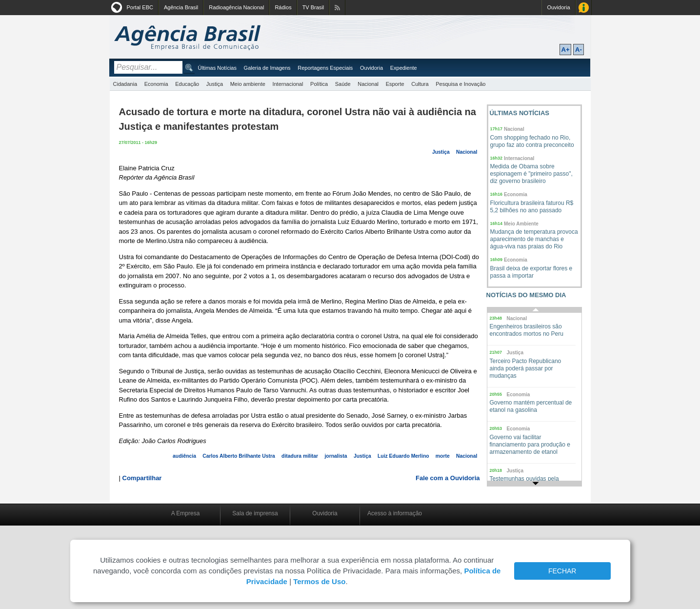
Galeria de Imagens (267, 68)
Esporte (395, 84)
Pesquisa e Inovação (460, 84)
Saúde (343, 84)
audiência (184, 456)
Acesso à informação (395, 513)
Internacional (288, 84)
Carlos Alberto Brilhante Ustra (239, 456)
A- (579, 50)
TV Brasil (313, 7)
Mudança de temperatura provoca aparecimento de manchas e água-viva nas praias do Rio (534, 239)
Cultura (420, 84)
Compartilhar (142, 478)
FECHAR (562, 571)
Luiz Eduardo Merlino (403, 456)
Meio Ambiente (521, 224)
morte (443, 456)
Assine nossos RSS (337, 8)
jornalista (336, 456)
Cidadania (125, 84)
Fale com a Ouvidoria (448, 478)
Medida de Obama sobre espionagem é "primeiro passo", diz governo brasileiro (531, 174)
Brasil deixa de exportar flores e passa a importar (531, 272)
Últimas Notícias (217, 68)
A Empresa (186, 513)
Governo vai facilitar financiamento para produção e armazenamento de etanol (530, 445)
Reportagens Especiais (325, 68)
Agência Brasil (181, 7)
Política (319, 84)
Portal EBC (140, 7)
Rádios (283, 7)
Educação (187, 84)
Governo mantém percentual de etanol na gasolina (531, 406)
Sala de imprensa (255, 513)
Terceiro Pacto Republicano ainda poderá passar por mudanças (526, 368)
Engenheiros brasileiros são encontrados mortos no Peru (527, 330)
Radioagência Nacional (236, 7)
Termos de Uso (319, 581)
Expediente (404, 68)
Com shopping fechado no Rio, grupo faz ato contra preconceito (532, 141)
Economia (156, 84)
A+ (566, 50)
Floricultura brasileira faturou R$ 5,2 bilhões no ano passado (532, 207)
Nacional (368, 84)
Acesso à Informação (584, 8)
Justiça (215, 84)
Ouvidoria (558, 7)
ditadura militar (300, 456)
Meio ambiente (248, 84)
